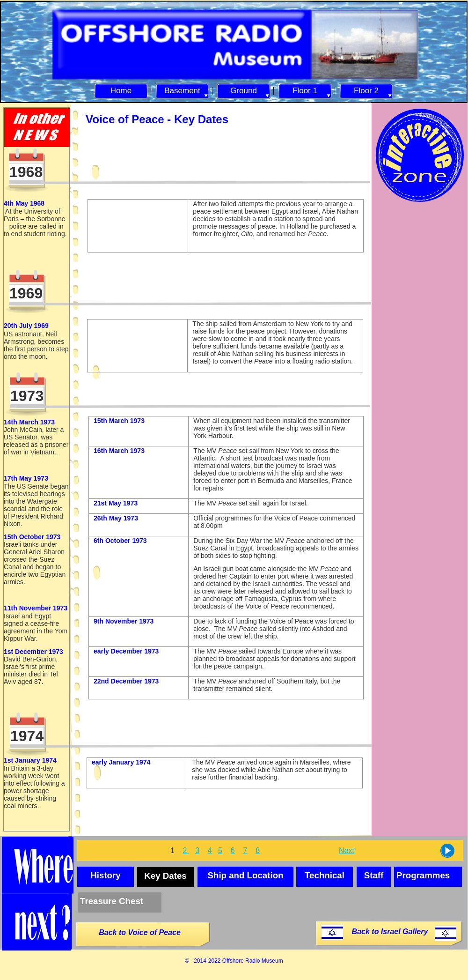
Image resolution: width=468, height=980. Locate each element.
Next (347, 850)
